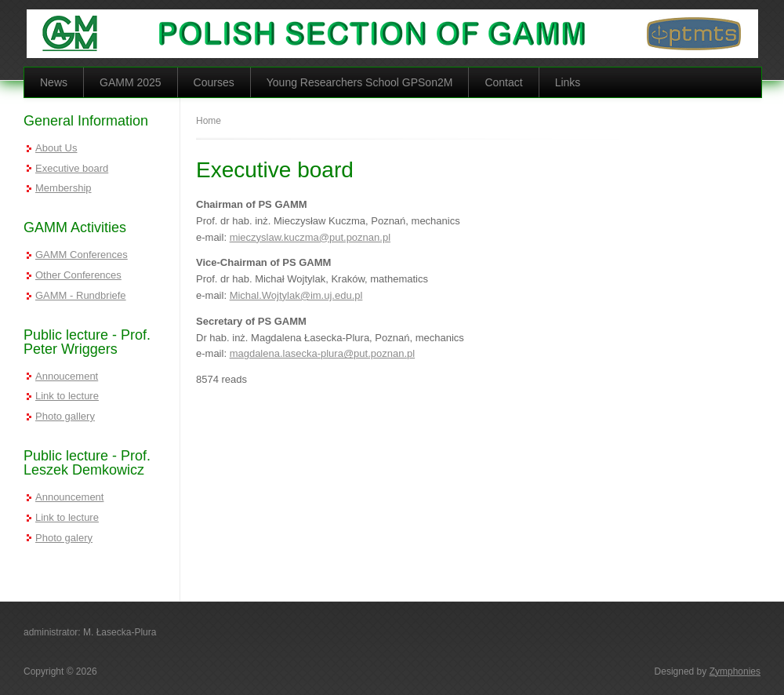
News (54, 82)
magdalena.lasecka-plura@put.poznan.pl (323, 353)
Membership (64, 188)
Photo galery (64, 538)
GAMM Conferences (82, 255)
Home (209, 121)
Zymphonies (735, 671)
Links (568, 82)
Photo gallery (65, 416)
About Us (56, 148)
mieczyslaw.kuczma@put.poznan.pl (310, 237)
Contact (503, 82)
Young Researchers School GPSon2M (360, 82)
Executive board (72, 168)
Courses (214, 82)
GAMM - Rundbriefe (81, 295)
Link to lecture (67, 396)
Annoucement (67, 376)
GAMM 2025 (131, 82)
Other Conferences (78, 275)
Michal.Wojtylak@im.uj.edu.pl (296, 295)
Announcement (69, 497)
